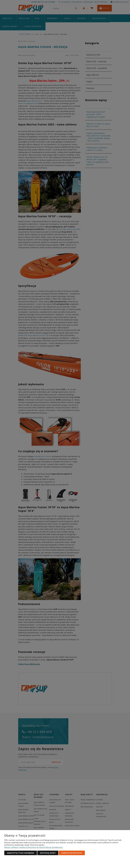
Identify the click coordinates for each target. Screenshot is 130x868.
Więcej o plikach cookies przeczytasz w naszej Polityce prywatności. (34, 847)
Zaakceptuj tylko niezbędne (21, 853)
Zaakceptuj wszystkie (72, 853)
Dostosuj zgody (48, 853)
